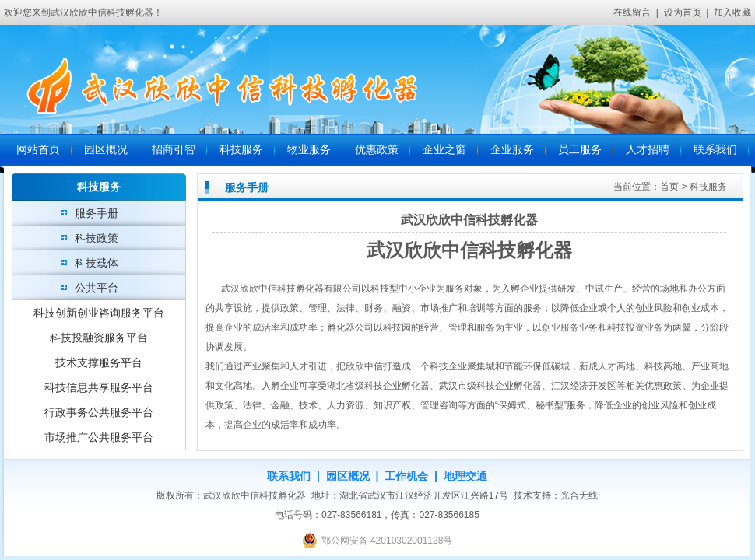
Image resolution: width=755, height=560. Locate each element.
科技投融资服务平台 (99, 338)
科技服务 (241, 150)
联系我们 (715, 150)
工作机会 (406, 476)
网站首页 (38, 150)
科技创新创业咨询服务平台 (99, 313)
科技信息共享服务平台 (99, 387)
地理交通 (465, 476)
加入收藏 (732, 12)
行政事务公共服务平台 (99, 412)
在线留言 (632, 12)
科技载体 (97, 263)
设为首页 (683, 12)
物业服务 (309, 150)
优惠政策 (377, 150)
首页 (669, 187)
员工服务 (580, 150)
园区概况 (106, 150)
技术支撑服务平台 (99, 362)
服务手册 (97, 213)
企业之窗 (444, 150)
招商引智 (174, 150)
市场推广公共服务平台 (99, 437)
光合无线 (579, 495)
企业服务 (512, 150)
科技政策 (97, 238)
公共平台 (97, 288)
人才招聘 (648, 150)
